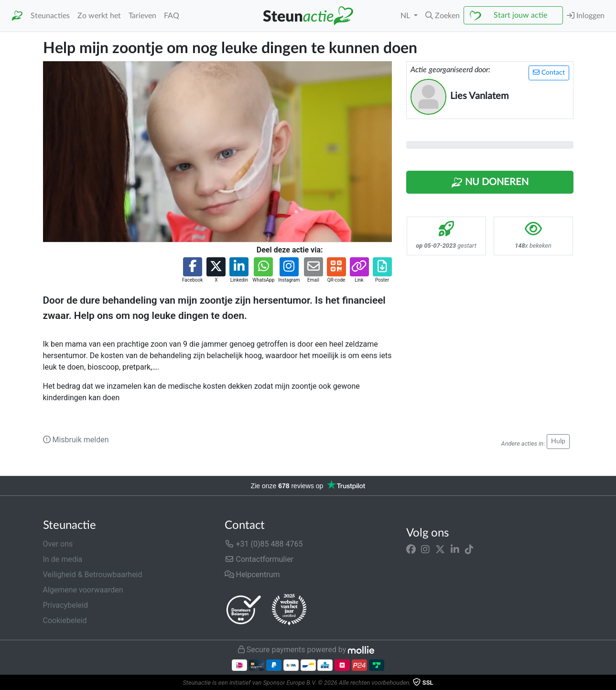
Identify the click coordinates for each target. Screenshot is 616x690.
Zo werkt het (99, 16)
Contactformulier (259, 559)
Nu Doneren (490, 183)
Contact (549, 72)
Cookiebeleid (65, 620)
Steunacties (50, 16)
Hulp (558, 441)
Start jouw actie (520, 15)
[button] (443, 16)
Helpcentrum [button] (252, 575)
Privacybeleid (65, 605)
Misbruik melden (76, 440)
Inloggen (586, 16)
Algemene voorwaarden (83, 590)
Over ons (58, 544)
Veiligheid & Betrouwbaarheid (93, 575)
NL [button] (406, 16)
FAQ (172, 16)
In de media (63, 559)
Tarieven (142, 16)
